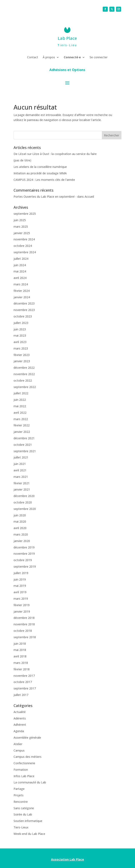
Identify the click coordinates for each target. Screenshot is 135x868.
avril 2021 (20, 470)
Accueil (89, 197)
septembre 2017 (25, 688)
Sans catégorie (24, 808)
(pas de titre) (22, 160)
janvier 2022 (22, 432)
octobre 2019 (23, 560)
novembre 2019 (24, 554)
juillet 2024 (21, 259)
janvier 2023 (22, 361)
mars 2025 (21, 227)
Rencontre (21, 802)
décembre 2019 (24, 547)
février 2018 (22, 669)
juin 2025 (20, 220)
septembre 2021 (25, 451)
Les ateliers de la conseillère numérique (40, 167)
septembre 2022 (25, 387)
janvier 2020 (22, 541)
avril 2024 (20, 278)
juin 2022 (20, 400)
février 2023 (22, 355)
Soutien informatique (28, 821)
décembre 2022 (24, 368)
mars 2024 (21, 284)
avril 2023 (20, 342)
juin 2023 (20, 329)
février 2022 (22, 425)
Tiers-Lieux (21, 827)
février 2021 (22, 483)
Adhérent (20, 725)
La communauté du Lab (30, 782)
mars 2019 (21, 599)
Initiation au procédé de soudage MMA (40, 173)
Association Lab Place (67, 859)
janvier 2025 (22, 233)
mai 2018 (20, 650)
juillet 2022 (21, 393)
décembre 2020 (24, 496)
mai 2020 (20, 521)
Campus (19, 750)
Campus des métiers (27, 757)
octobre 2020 (23, 502)
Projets (19, 795)
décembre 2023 (24, 303)
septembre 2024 (25, 252)
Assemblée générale (27, 737)
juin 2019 (20, 579)
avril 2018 (20, 656)
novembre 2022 (24, 374)
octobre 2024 (23, 246)
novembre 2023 (24, 310)
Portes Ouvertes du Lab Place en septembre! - (45, 197)
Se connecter (99, 57)
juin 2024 (20, 265)
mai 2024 (20, 271)
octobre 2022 (23, 380)
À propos (49, 57)
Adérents (20, 718)
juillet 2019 (21, 573)
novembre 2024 (24, 239)
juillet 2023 (21, 323)
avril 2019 (20, 592)
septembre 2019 (25, 566)
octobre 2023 (23, 316)
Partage (19, 789)
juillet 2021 (21, 457)
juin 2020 (20, 515)
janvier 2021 (22, 489)
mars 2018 (21, 663)
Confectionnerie (24, 763)
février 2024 (22, 291)
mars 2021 (21, 477)
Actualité (20, 712)
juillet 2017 (21, 695)
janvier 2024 (22, 297)
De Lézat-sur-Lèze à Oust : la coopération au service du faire (55, 154)
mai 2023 (20, 335)
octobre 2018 (23, 631)
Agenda (19, 731)
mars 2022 (21, 419)
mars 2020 (21, 534)
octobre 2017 (23, 682)
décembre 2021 (24, 438)
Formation (21, 770)
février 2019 (22, 605)
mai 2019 (20, 586)
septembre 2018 (25, 637)
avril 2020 (20, 528)
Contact (33, 57)
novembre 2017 (24, 676)
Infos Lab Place (24, 776)
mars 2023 (21, 348)
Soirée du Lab (23, 814)
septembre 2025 (25, 214)
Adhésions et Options (67, 70)
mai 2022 (20, 406)
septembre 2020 (25, 509)
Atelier (18, 744)
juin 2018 (20, 644)
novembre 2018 (24, 624)
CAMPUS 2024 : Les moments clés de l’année (44, 180)
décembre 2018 (24, 618)
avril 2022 (20, 413)
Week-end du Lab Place (29, 834)
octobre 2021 (23, 445)
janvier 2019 (22, 611)
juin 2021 (20, 464)
